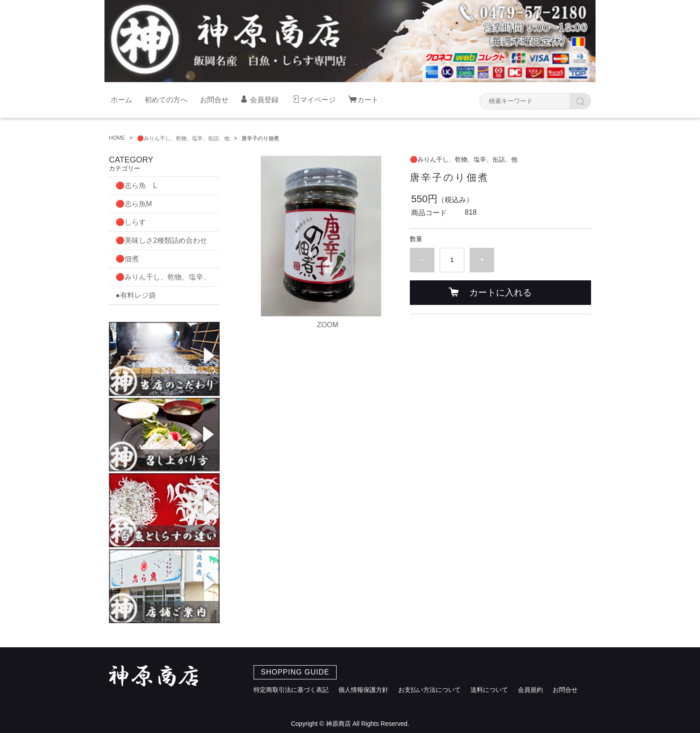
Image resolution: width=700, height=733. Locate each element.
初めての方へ (166, 100)
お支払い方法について (429, 690)
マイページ (318, 100)
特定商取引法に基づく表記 (291, 690)
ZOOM (328, 325)
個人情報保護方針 (363, 690)
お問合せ (214, 100)
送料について (489, 690)
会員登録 (264, 100)
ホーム (121, 100)
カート (368, 100)
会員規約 (530, 690)
